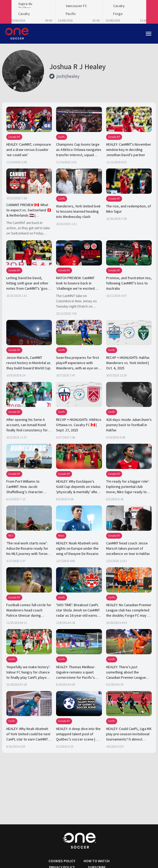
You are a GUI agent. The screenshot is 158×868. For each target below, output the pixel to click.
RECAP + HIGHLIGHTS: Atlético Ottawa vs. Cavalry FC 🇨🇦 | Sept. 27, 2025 (79, 425)
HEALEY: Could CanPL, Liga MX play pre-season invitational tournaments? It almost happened (129, 734)
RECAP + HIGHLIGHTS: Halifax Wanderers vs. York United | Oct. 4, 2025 (128, 363)
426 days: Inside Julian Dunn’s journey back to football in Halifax (129, 425)
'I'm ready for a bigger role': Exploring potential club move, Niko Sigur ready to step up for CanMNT (128, 487)
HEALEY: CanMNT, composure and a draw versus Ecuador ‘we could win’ (29, 150)
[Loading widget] (79, 12)
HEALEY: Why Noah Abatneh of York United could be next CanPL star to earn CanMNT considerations (28, 734)
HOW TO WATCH (97, 861)
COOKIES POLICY (62, 861)
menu (149, 34)
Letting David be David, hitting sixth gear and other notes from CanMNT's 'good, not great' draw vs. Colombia (29, 283)
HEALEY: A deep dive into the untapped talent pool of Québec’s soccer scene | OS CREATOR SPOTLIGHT (78, 734)
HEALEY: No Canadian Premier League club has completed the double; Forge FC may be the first (129, 610)
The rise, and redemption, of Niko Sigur (129, 209)
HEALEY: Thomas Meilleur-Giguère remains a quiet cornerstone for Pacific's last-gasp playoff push (76, 672)
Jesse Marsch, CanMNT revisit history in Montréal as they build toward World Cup (28, 363)
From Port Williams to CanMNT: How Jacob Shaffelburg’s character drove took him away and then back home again (26, 487)
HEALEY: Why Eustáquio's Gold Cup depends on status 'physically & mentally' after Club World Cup (78, 487)
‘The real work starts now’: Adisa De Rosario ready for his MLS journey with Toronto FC (29, 549)
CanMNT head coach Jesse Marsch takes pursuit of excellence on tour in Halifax (128, 548)
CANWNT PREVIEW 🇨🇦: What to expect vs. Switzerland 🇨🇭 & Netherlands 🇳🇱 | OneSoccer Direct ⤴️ (29, 210)
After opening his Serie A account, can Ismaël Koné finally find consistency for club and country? (27, 425)
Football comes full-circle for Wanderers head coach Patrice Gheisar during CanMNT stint (29, 610)
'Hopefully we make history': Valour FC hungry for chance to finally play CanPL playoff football (28, 672)
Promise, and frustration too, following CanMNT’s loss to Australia (129, 283)
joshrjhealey (68, 76)
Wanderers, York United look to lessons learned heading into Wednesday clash (78, 211)
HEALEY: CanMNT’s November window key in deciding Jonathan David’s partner (129, 150)
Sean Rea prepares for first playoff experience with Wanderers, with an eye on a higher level (78, 363)
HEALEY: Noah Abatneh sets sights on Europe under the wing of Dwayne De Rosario (77, 548)
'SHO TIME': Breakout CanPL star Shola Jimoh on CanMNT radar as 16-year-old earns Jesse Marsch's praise (78, 610)
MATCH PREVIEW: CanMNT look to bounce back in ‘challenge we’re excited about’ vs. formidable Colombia (75, 283)
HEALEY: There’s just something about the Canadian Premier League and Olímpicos (126, 672)
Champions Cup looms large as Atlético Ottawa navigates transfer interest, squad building (79, 150)
